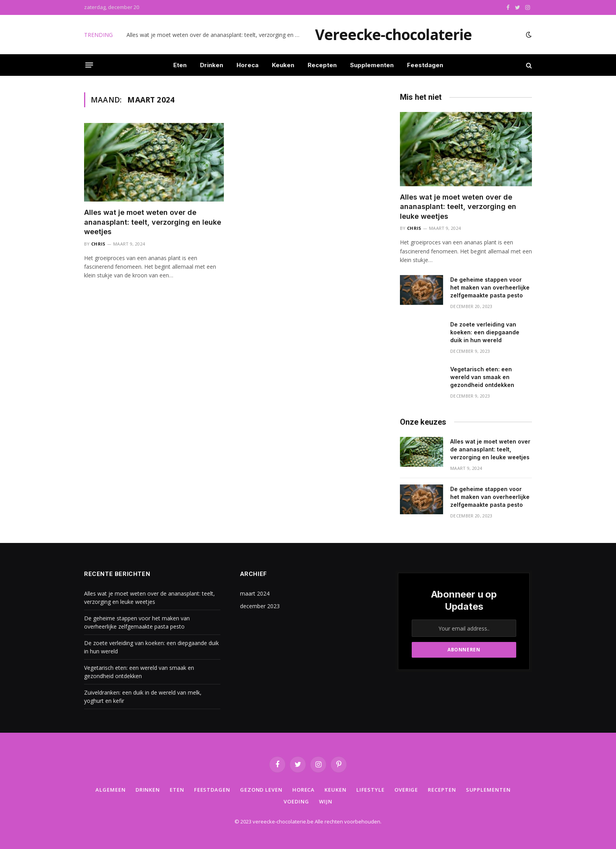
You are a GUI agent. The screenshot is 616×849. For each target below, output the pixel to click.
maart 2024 (255, 593)
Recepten (322, 65)
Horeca (247, 65)
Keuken (283, 65)
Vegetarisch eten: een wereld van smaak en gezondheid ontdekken (482, 377)
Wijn (326, 801)
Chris (98, 244)
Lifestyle (370, 790)
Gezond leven (261, 790)
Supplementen (372, 65)
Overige (406, 790)
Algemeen (110, 790)
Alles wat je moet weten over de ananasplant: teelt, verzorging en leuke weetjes (215, 35)
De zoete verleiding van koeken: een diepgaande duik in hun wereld (485, 332)
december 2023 (260, 606)
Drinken (212, 65)
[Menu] (89, 65)
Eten (180, 65)
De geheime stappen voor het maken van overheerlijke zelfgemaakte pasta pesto (490, 287)
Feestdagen (425, 65)
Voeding (296, 801)
